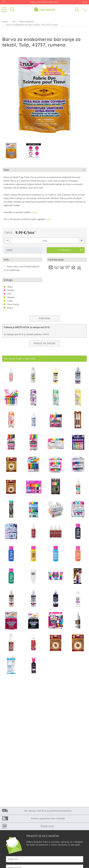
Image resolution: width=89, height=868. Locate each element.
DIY (14, 22)
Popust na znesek (44, 343)
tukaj (34, 212)
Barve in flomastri (27, 22)
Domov (6, 22)
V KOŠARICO (70, 250)
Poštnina (44, 318)
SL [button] (85, 2)
